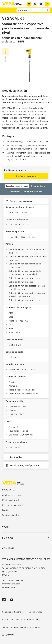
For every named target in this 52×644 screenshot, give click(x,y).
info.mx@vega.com (11, 584)
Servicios (8, 538)
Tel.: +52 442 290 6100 (12, 580)
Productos (9, 490)
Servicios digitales (11, 515)
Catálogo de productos (13, 495)
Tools (6, 527)
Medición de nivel (10, 500)
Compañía (8, 548)
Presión (6, 510)
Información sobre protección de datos (20, 619)
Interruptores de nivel (12, 505)
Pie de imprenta (34, 612)
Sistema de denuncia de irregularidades (21, 627)
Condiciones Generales (13, 612)
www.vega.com (9, 587)
